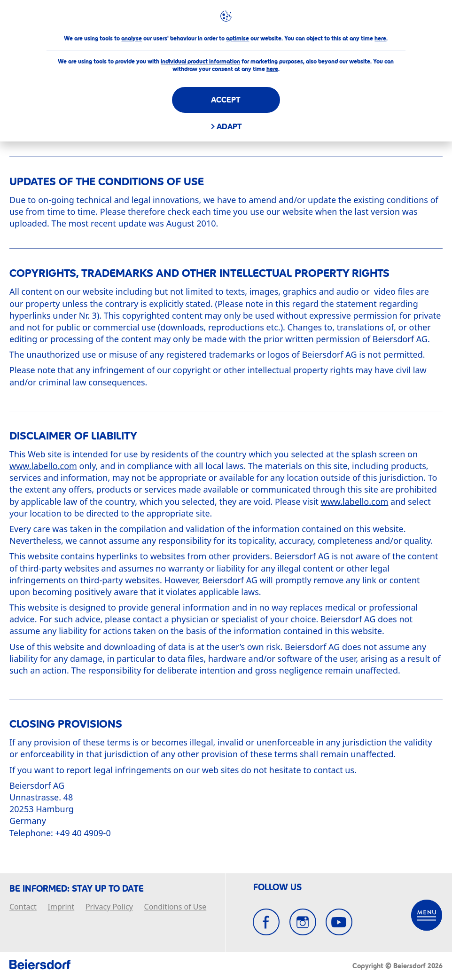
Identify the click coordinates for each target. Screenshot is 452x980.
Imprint (61, 907)
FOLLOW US (277, 887)
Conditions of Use (175, 907)
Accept (226, 100)
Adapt (229, 127)
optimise (238, 39)
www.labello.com (43, 466)
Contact (23, 907)
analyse (132, 39)
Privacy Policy (109, 907)
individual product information (200, 62)
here (380, 39)
